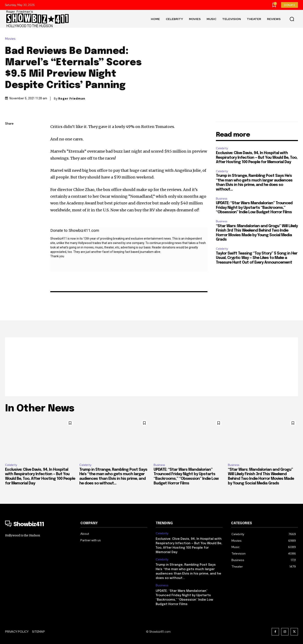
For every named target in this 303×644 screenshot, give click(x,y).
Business (222, 199)
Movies (11, 39)
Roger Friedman (72, 99)
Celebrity (222, 148)
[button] (292, 19)
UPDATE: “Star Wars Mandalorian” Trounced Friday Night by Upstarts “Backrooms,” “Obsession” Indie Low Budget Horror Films (254, 208)
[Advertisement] (151, 367)
